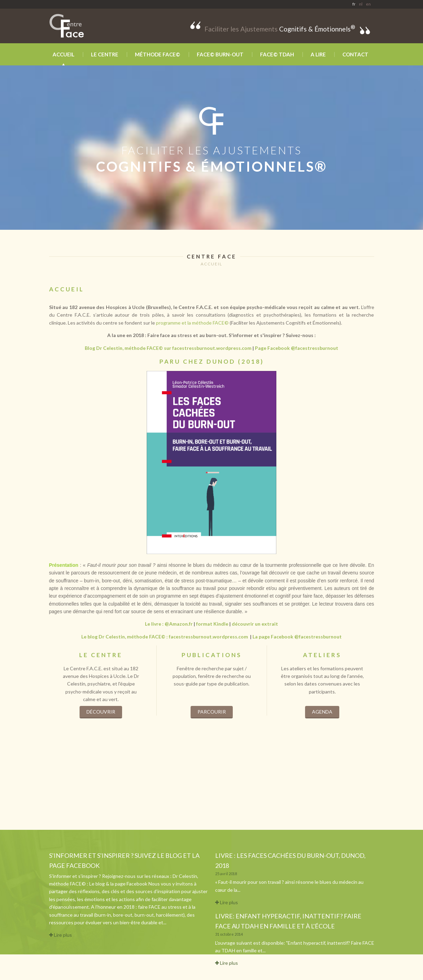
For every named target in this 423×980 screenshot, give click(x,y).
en (368, 4)
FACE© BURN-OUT (220, 54)
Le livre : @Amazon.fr (169, 624)
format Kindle (212, 624)
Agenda (322, 712)
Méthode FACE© (158, 54)
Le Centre (105, 54)
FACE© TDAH (277, 54)
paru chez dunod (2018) (212, 361)
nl (361, 4)
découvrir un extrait (255, 624)
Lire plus (61, 935)
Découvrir (101, 712)
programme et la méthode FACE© (192, 323)
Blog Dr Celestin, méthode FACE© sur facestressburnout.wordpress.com (168, 348)
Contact (355, 54)
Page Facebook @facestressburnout (297, 348)
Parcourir (212, 712)
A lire (318, 54)
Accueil (63, 54)
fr (354, 4)
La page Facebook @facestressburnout (297, 637)
